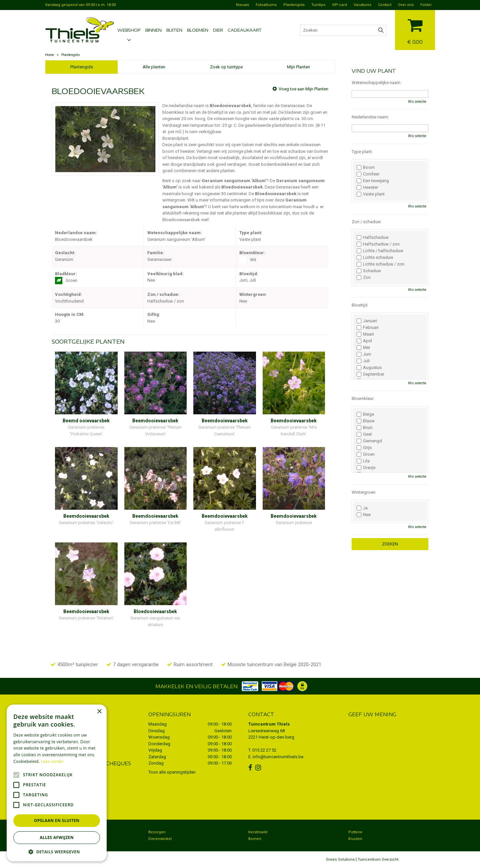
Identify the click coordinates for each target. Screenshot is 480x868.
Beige (365, 414)
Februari (368, 328)
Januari (367, 321)
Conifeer (368, 174)
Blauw (366, 421)
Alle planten (154, 67)
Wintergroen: (364, 492)
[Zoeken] (343, 30)
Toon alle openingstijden (172, 772)
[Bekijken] (415, 29)
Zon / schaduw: (367, 222)
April (364, 341)
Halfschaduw (373, 238)
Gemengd (369, 441)
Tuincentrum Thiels (269, 724)
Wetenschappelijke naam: (376, 83)
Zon (364, 278)
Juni (364, 354)
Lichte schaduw (375, 258)
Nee (364, 515)
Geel (364, 434)
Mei (363, 348)
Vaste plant (371, 194)
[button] (57, 851)
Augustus (369, 368)
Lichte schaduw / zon (380, 264)
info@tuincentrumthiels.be (278, 757)
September (370, 374)
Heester (367, 187)
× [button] (99, 712)
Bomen (255, 839)
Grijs (364, 448)
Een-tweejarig (373, 181)
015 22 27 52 (264, 750)
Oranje (366, 468)
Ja (362, 508)
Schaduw (369, 271)
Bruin (365, 428)
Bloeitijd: (360, 305)
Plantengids (82, 67)
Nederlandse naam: (370, 117)
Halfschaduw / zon (378, 244)
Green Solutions (340, 859)
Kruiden (355, 839)
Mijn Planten (298, 67)
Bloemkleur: (363, 398)
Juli (363, 361)
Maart (365, 334)
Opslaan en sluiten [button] (57, 820)
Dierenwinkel (160, 839)
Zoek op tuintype (226, 67)
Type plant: (362, 152)
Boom (366, 167)
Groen (366, 454)
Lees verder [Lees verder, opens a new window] (52, 761)
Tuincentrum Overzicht (378, 859)
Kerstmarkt (258, 832)
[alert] (57, 783)
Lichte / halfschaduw (380, 251)
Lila (363, 461)
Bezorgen (157, 832)
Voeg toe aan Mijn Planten (303, 89)
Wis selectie (417, 102)
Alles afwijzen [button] (57, 837)
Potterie (355, 832)
